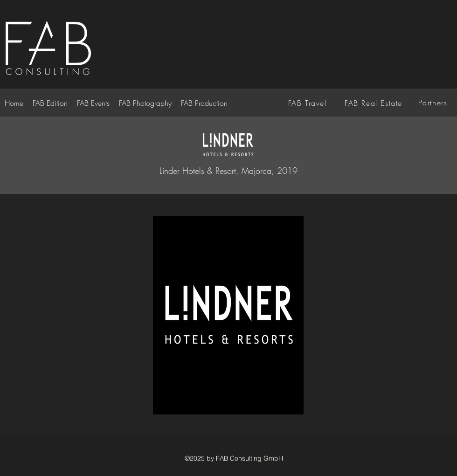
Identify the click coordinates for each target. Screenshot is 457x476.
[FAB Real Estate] (374, 103)
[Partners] (434, 103)
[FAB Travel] (308, 103)
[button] (228, 315)
